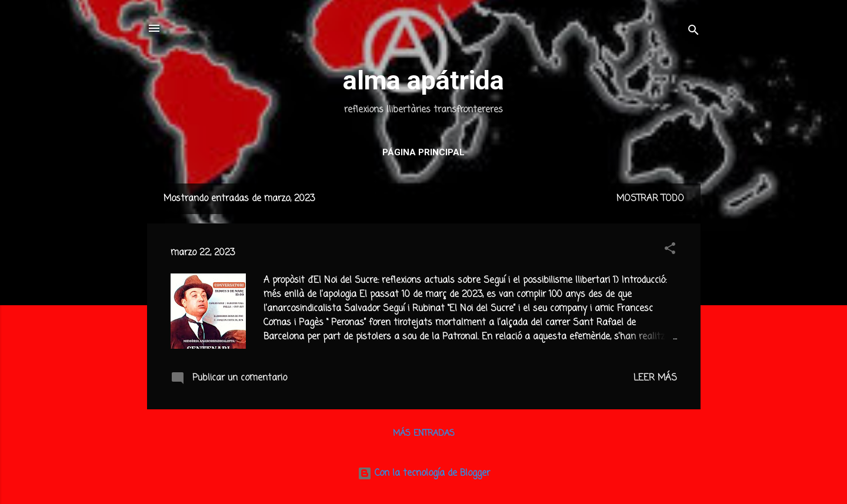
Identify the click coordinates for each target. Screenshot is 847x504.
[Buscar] (693, 32)
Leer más (655, 378)
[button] (670, 251)
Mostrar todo (650, 199)
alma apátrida (423, 80)
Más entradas (424, 434)
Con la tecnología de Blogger (424, 473)
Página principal (423, 152)
